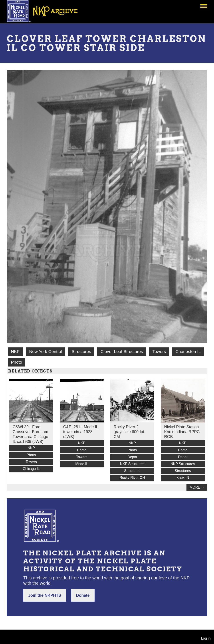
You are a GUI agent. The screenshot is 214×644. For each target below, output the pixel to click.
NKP (15, 352)
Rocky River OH (132, 478)
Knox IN (183, 478)
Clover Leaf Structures (122, 352)
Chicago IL (31, 469)
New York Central (46, 352)
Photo (16, 362)
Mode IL (82, 464)
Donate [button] (83, 595)
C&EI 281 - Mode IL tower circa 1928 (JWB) (81, 432)
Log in (206, 638)
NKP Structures (132, 464)
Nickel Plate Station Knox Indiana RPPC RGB (182, 432)
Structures (81, 352)
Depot (132, 457)
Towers (159, 352)
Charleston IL (188, 352)
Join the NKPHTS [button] (45, 595)
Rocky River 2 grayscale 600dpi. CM (129, 432)
